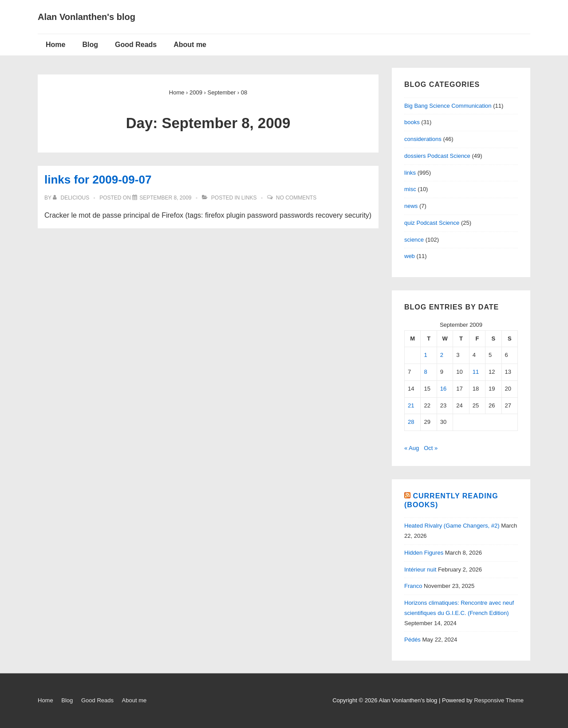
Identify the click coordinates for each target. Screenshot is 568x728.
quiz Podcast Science (432, 223)
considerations (423, 139)
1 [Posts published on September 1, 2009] (425, 355)
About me (190, 45)
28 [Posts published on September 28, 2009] (411, 422)
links (249, 198)
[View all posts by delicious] (72, 198)
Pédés (412, 640)
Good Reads (136, 45)
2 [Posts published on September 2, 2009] (442, 355)
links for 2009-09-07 (98, 180)
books (412, 122)
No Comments (296, 198)
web (410, 256)
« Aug (412, 448)
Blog (90, 45)
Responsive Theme (499, 700)
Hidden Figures (424, 553)
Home (55, 45)
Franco (413, 586)
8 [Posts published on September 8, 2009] (425, 372)
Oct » (431, 448)
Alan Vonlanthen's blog (87, 17)
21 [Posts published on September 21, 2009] (411, 405)
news (411, 206)
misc (410, 189)
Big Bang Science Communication (448, 106)
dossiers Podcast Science (437, 156)
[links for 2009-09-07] (165, 198)
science (414, 240)
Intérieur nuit (420, 569)
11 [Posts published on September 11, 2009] (476, 372)
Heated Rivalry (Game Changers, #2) (452, 526)
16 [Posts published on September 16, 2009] (443, 389)
